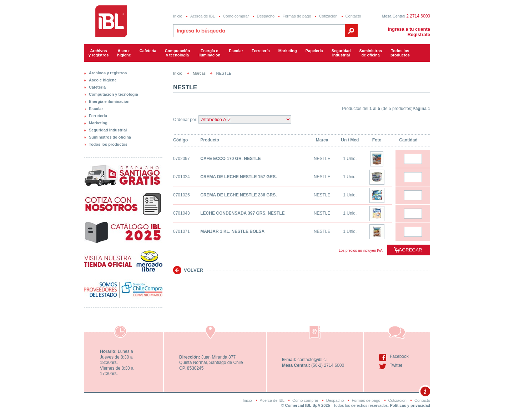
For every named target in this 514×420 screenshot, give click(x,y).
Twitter (396, 365)
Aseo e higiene (124, 53)
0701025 (182, 195)
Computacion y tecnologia (114, 94)
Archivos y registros (99, 53)
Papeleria (314, 51)
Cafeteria (97, 87)
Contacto (353, 16)
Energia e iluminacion (109, 101)
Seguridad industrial (108, 130)
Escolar (236, 51)
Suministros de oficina (110, 137)
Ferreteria (98, 116)
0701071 (182, 231)
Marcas (199, 73)
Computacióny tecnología (177, 53)
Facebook (399, 356)
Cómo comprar (236, 16)
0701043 (182, 213)
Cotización (328, 16)
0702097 (182, 159)
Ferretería (261, 51)
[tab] (123, 71)
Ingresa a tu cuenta (409, 29)
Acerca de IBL (203, 16)
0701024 (182, 177)
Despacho (266, 16)
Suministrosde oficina (371, 53)
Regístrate (419, 34)
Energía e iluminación (209, 53)
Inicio (178, 16)
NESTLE (322, 159)
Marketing (288, 51)
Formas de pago (297, 16)
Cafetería (148, 51)
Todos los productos (400, 53)
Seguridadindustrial (341, 53)
